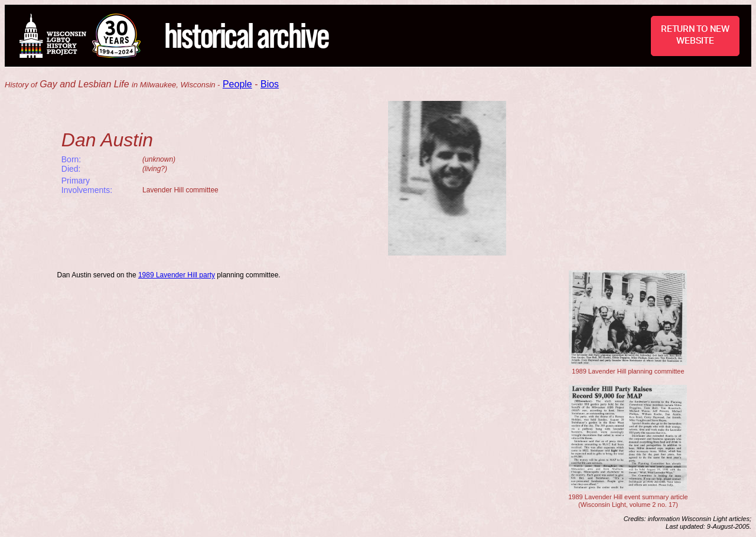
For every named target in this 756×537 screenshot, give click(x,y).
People (237, 84)
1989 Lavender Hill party (177, 275)
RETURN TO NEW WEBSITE (695, 35)
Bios (270, 84)
